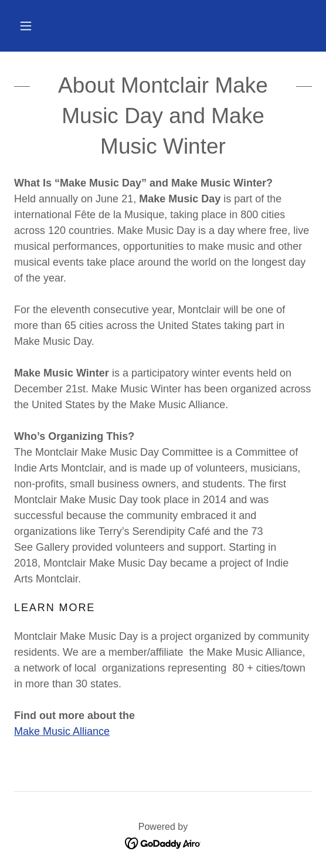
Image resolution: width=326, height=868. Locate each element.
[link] (163, 842)
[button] (26, 26)
